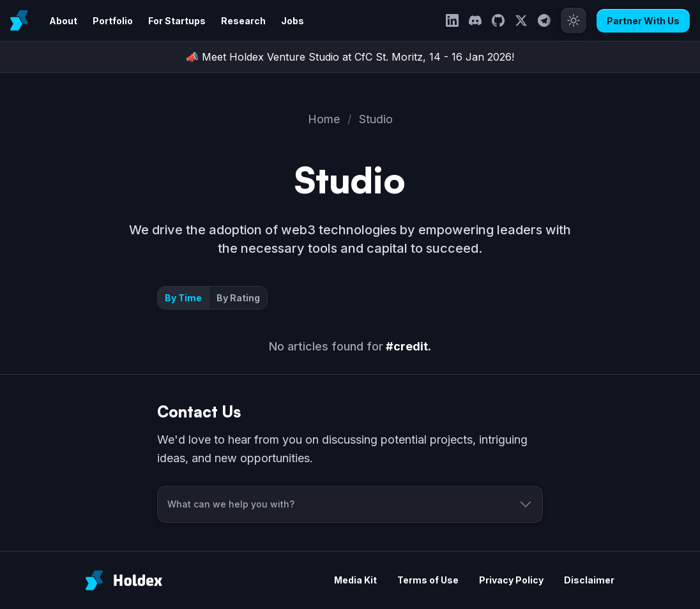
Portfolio (113, 21)
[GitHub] (498, 20)
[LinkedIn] (452, 20)
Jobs (293, 21)
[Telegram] (544, 20)
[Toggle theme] (574, 20)
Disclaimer (589, 580)
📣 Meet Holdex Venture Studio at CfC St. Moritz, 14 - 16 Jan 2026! (350, 57)
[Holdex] (124, 580)
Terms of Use (428, 580)
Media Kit (355, 580)
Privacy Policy (511, 580)
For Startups (177, 21)
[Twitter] (521, 20)
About (63, 21)
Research (243, 21)
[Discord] (475, 20)
